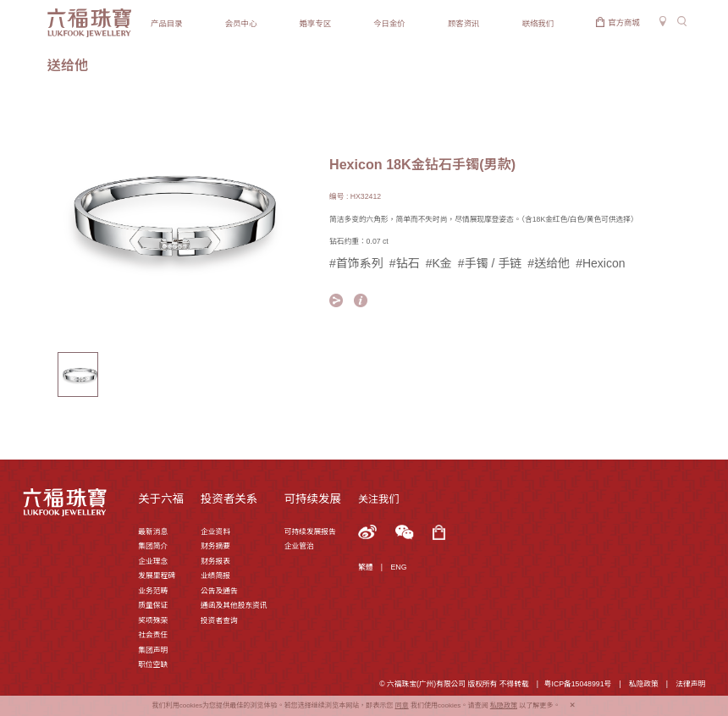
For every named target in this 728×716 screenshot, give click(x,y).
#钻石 (405, 263)
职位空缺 (153, 664)
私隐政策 (644, 684)
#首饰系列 (356, 263)
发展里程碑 (157, 576)
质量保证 (153, 605)
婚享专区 (315, 23)
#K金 (439, 263)
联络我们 (538, 23)
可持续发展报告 (310, 531)
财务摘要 (215, 546)
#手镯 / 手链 (490, 263)
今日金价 (389, 23)
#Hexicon (600, 263)
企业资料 (215, 531)
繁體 (365, 567)
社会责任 (153, 635)
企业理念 (153, 561)
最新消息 (153, 531)
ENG (399, 567)
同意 (402, 705)
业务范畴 (153, 591)
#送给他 (549, 263)
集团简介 (153, 546)
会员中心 (241, 23)
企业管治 (299, 546)
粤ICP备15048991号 (578, 684)
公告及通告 (219, 591)
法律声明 (690, 684)
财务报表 (215, 561)
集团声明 (153, 650)
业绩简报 (215, 576)
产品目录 (167, 23)
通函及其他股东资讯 (234, 605)
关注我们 (378, 499)
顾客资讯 (464, 23)
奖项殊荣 (153, 620)
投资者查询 (219, 620)
